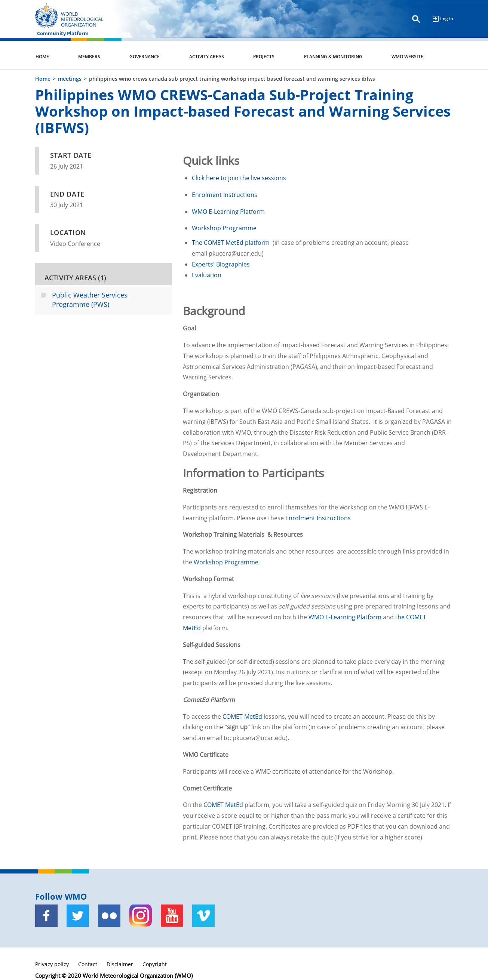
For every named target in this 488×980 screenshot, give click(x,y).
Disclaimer (120, 964)
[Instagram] (141, 916)
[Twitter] (78, 916)
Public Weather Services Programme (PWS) (90, 300)
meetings (70, 79)
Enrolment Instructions (225, 195)
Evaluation (207, 275)
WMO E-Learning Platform (228, 212)
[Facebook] (46, 916)
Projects (264, 57)
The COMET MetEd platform (231, 243)
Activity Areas (207, 57)
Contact (88, 964)
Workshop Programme (224, 228)
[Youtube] (172, 916)
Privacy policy (52, 964)
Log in (447, 19)
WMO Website (407, 57)
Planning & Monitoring (333, 57)
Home (42, 57)
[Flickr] (109, 916)
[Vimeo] (203, 916)
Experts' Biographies (221, 264)
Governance (145, 57)
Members (89, 57)
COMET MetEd (242, 716)
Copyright (155, 964)
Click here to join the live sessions (239, 178)
